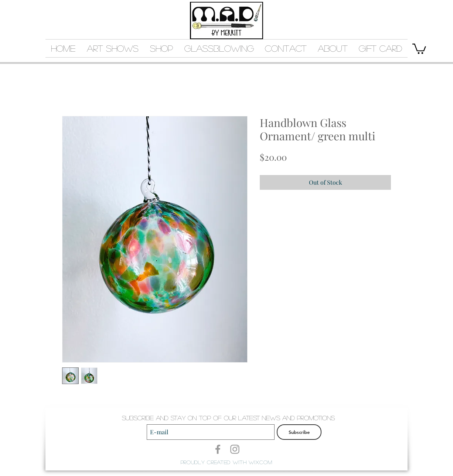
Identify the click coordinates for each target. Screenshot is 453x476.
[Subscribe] (299, 432)
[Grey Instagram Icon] (235, 449)
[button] (419, 48)
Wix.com (260, 462)
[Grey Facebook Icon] (218, 449)
